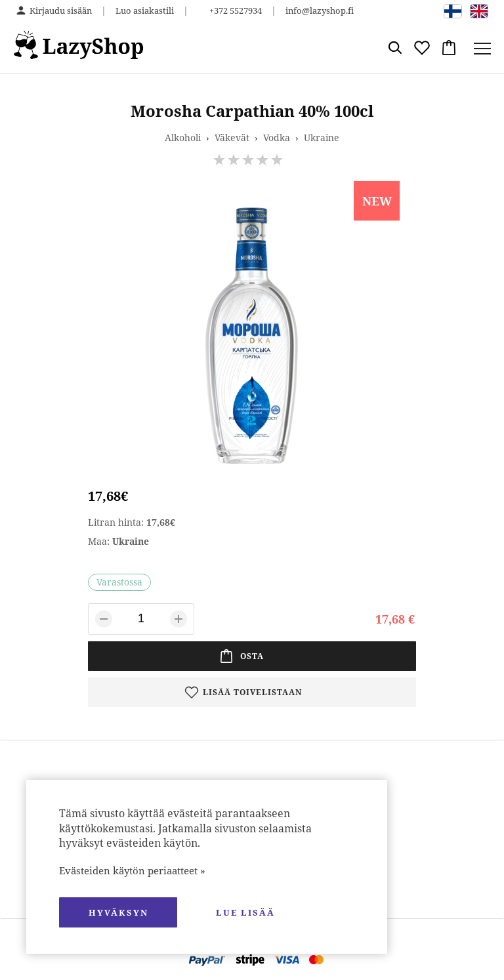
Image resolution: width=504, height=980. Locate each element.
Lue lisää (245, 912)
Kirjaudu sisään (61, 11)
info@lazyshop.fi (320, 11)
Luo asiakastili (145, 11)
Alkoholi (183, 138)
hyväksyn (118, 912)
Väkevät (232, 138)
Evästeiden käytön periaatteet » (132, 870)
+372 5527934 (236, 11)
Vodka (277, 138)
